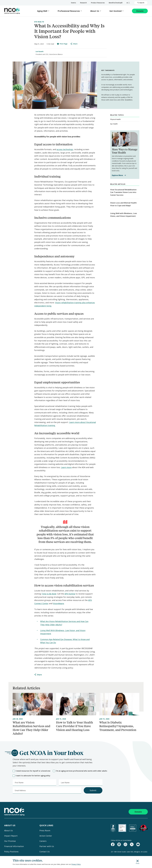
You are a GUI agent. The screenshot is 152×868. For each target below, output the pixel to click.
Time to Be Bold (49, 594)
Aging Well (42, 11)
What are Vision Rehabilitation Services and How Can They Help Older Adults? (31, 728)
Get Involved (115, 11)
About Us (95, 11)
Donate (140, 11)
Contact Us (45, 852)
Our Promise (10, 841)
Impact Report (11, 836)
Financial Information (14, 846)
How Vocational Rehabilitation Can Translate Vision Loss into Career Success (123, 192)
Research (83, 3)
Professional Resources (69, 11)
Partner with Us (47, 846)
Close (138, 862)
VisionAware (58, 603)
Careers (43, 841)
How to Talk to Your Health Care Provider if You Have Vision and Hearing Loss (75, 726)
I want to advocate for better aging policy (31, 776)
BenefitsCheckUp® (116, 3)
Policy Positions (11, 852)
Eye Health (39, 22)
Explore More (119, 175)
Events (73, 3)
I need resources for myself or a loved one (32, 771)
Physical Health (115, 119)
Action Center (46, 836)
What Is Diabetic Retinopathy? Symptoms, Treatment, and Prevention (118, 726)
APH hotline (70, 594)
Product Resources (98, 3)
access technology (65, 149)
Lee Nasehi (40, 51)
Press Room (45, 830)
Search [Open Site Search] (141, 3)
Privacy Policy (76, 864)
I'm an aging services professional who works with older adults (80, 771)
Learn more (66, 467)
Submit (93, 790)
